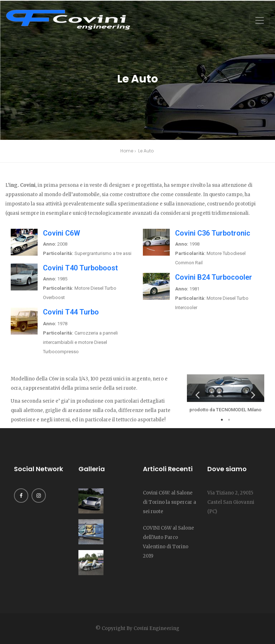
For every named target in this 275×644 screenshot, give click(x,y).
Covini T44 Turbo (71, 312)
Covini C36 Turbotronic (213, 233)
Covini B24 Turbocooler (214, 277)
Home (127, 151)
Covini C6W (62, 233)
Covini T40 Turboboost (80, 268)
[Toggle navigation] (260, 20)
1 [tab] (222, 420)
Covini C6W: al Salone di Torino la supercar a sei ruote (170, 502)
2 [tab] (229, 420)
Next (254, 395)
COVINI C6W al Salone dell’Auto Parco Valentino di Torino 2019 (168, 542)
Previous (198, 395)
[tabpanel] (226, 394)
